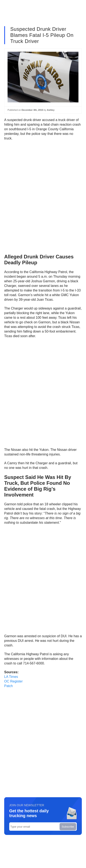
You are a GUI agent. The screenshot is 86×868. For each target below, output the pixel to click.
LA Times (11, 677)
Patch (8, 686)
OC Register (13, 681)
